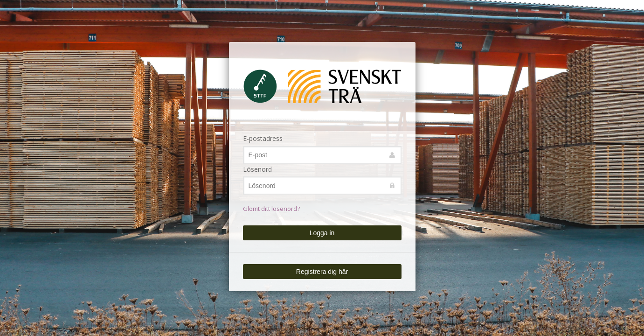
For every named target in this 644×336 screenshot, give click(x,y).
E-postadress (263, 138)
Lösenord (257, 169)
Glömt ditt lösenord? (271, 209)
